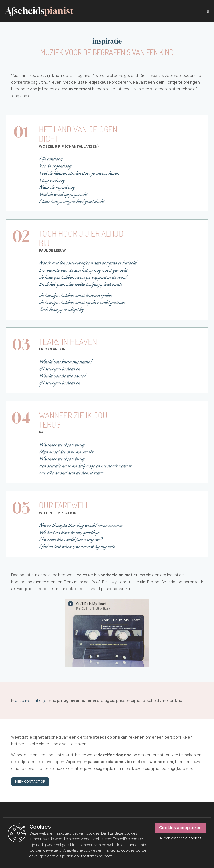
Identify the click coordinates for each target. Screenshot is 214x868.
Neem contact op (30, 781)
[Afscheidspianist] (39, 11)
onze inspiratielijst (31, 700)
